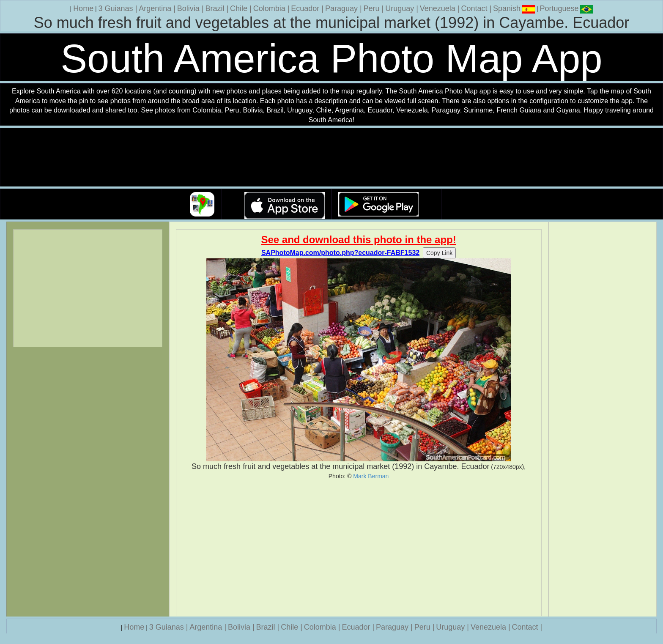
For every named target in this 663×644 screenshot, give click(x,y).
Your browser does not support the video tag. (331, 158)
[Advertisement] (359, 548)
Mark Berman (371, 476)
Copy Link (439, 253)
